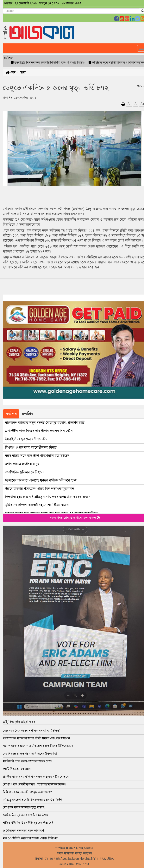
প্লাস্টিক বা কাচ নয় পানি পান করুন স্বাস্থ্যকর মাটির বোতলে (36, 777)
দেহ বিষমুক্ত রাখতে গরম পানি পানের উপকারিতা (30, 754)
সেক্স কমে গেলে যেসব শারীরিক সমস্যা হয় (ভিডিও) (32, 730)
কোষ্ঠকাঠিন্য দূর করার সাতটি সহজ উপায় (26, 815)
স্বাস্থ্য (23, 72)
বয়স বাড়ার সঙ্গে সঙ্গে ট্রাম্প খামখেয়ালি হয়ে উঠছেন (37, 456)
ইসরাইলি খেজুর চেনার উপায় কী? (26, 439)
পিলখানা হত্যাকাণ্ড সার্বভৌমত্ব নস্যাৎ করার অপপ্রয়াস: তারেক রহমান (48, 497)
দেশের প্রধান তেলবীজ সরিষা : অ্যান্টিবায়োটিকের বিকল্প (34, 784)
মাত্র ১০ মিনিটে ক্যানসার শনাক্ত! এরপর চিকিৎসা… (32, 838)
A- (129, 104)
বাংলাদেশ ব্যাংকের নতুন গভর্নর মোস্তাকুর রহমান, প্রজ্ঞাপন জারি (45, 423)
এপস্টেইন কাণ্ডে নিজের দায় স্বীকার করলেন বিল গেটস (39, 431)
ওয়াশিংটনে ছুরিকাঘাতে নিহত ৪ (25, 472)
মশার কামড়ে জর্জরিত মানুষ (22, 464)
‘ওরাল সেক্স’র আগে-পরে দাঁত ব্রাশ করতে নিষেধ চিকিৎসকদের (38, 746)
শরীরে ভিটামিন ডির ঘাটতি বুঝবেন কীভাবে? (28, 823)
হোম (11, 72)
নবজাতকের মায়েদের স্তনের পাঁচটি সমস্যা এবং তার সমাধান (36, 738)
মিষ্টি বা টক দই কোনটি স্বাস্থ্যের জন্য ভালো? (27, 792)
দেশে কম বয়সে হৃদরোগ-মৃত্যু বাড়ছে (24, 807)
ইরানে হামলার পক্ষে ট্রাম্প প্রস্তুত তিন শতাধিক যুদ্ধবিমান (40, 489)
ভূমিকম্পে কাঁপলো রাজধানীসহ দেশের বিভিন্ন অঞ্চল (37, 505)
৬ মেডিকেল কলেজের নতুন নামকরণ (23, 830)
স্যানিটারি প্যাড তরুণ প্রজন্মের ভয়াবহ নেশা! (27, 761)
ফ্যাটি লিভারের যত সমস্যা (18, 769)
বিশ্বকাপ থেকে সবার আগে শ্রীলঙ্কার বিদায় (31, 447)
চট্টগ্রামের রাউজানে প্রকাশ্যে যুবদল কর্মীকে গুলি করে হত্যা (41, 480)
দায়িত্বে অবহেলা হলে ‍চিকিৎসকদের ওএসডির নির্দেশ (32, 800)
